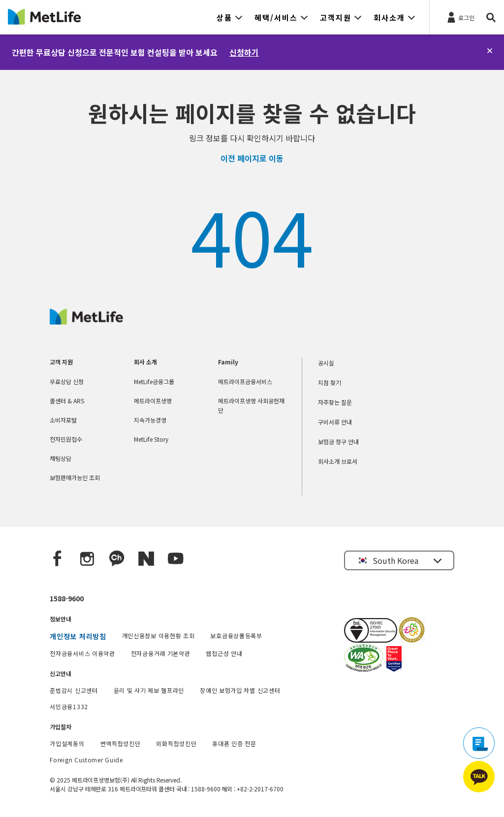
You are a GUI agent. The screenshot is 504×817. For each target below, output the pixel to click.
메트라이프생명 (153, 401)
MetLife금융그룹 (154, 381)
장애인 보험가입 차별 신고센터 (240, 690)
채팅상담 (61, 458)
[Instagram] (87, 559)
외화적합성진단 (176, 743)
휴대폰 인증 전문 (234, 743)
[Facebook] (58, 559)
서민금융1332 (69, 706)
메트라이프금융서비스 (245, 381)
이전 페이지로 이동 (252, 158)
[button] (230, 17)
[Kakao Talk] (117, 559)
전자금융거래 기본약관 (161, 653)
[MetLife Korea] (86, 321)
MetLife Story (151, 439)
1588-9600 (67, 598)
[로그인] (460, 17)
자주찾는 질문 (335, 402)
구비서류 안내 (335, 422)
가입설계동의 (67, 743)
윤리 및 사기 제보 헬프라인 (149, 690)
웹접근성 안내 (224, 653)
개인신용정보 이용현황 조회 (158, 636)
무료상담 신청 (67, 381)
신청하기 (244, 52)
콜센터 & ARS (67, 401)
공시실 (326, 363)
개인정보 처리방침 (78, 636)
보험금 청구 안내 (338, 441)
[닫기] (490, 51)
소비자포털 (63, 420)
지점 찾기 (330, 382)
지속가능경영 (150, 420)
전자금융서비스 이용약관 (82, 653)
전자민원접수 (66, 439)
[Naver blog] (146, 559)
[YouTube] (176, 559)
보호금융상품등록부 (236, 636)
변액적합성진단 (121, 743)
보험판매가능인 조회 (75, 477)
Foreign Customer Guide (86, 760)
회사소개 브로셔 (338, 461)
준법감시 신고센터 (74, 690)
